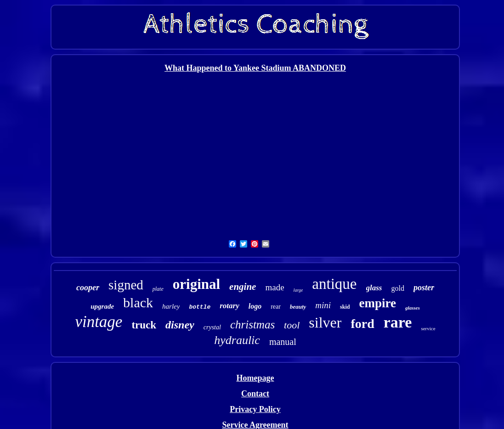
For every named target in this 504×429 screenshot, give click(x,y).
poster (424, 288)
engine (243, 287)
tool (292, 325)
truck (144, 325)
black (138, 302)
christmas (252, 325)
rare (398, 322)
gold (397, 288)
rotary (229, 306)
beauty (298, 307)
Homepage (255, 378)
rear (276, 307)
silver (325, 322)
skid (345, 307)
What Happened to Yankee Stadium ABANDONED (255, 68)
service (428, 328)
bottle (200, 307)
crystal (212, 327)
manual (283, 342)
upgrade (102, 306)
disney (180, 325)
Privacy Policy (255, 409)
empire (377, 303)
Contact (255, 394)
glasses (413, 308)
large (298, 290)
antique (334, 284)
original (196, 284)
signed (126, 285)
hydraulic (237, 340)
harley (171, 306)
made (275, 287)
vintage (99, 322)
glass (374, 288)
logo (255, 306)
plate (158, 289)
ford (362, 324)
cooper (88, 288)
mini (323, 305)
